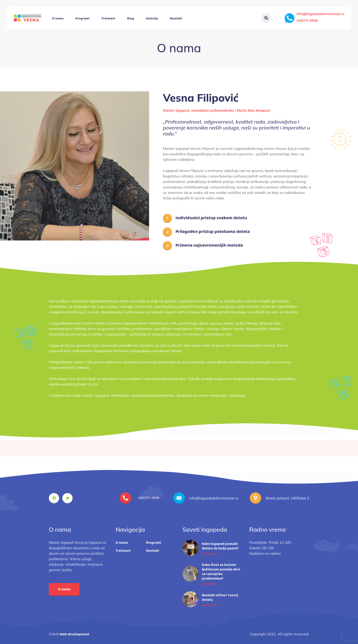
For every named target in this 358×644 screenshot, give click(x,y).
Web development (74, 634)
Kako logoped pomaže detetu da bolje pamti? (220, 546)
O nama (58, 18)
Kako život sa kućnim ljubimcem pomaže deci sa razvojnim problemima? (221, 572)
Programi (83, 18)
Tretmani (108, 18)
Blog (131, 18)
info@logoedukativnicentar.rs (320, 14)
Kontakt (176, 18)
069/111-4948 (307, 21)
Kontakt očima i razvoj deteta (220, 598)
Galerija (152, 18)
